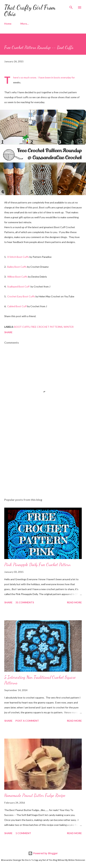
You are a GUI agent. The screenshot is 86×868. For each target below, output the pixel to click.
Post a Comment (27, 721)
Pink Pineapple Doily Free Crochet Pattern (37, 565)
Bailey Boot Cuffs (17, 267)
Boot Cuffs (22, 327)
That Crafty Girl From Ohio (30, 11)
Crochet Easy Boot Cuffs (21, 296)
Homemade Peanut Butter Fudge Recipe (35, 795)
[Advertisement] (43, 462)
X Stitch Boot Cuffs (18, 257)
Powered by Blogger (43, 853)
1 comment (23, 833)
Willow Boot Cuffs (17, 277)
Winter (69, 327)
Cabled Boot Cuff (17, 306)
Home (8, 24)
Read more (74, 602)
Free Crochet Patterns (47, 327)
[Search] (71, 6)
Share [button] (8, 332)
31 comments (25, 602)
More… (25, 24)
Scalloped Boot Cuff (18, 286)
